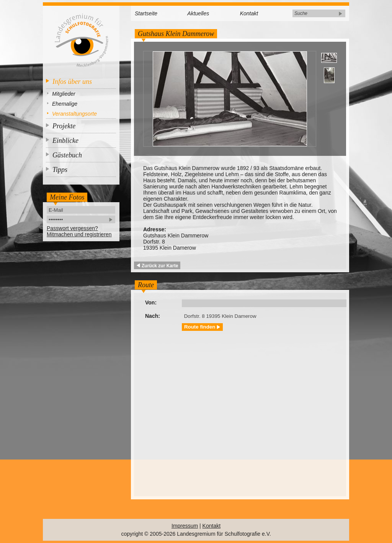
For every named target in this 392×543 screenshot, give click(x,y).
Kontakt (249, 13)
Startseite (146, 13)
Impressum (185, 526)
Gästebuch (67, 155)
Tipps (60, 170)
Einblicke (65, 141)
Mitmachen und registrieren (79, 234)
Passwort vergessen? (72, 228)
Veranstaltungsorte (74, 114)
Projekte (64, 126)
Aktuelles (198, 13)
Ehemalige (65, 104)
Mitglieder (64, 94)
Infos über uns (72, 82)
